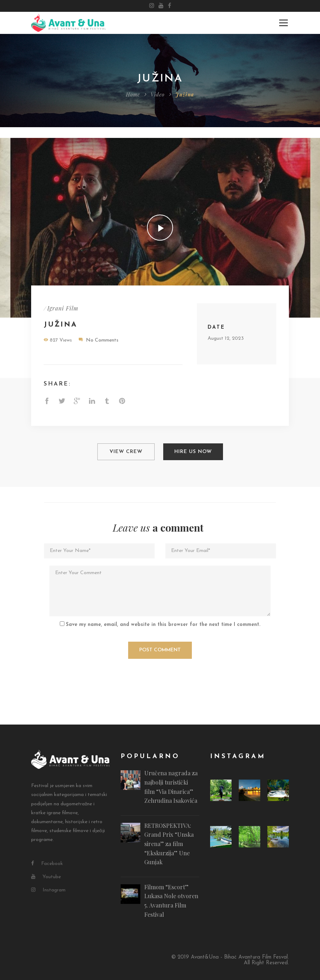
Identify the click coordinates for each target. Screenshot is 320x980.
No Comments (102, 340)
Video (158, 94)
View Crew (126, 450)
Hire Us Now (193, 450)
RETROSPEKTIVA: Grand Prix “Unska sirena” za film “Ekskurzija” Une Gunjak (169, 841)
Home (133, 94)
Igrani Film (63, 308)
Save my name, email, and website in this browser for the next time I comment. (163, 622)
